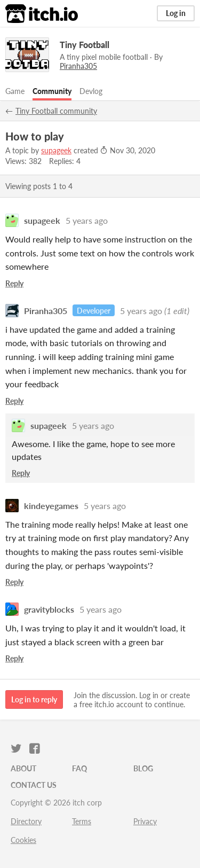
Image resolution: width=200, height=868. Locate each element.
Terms (82, 821)
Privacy (145, 821)
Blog (143, 768)
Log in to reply (34, 699)
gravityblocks (49, 609)
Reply (14, 283)
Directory (26, 821)
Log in (176, 13)
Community (52, 91)
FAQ (79, 768)
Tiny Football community (56, 111)
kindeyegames (51, 506)
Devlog (91, 91)
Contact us (34, 785)
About (23, 768)
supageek (56, 150)
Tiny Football (85, 45)
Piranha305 (46, 311)
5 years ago (87, 220)
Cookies (23, 840)
